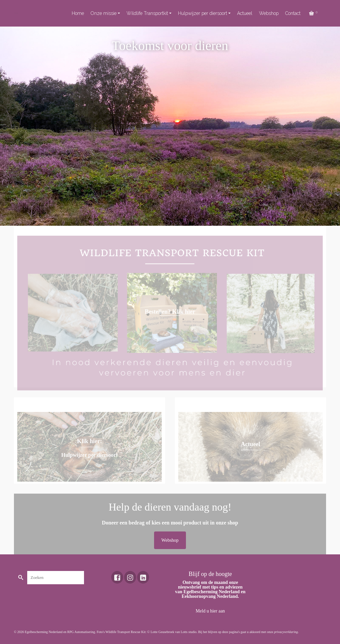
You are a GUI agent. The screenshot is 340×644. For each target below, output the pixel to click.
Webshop (170, 540)
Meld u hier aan (210, 611)
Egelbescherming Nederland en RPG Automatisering (60, 632)
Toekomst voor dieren (16, 13)
